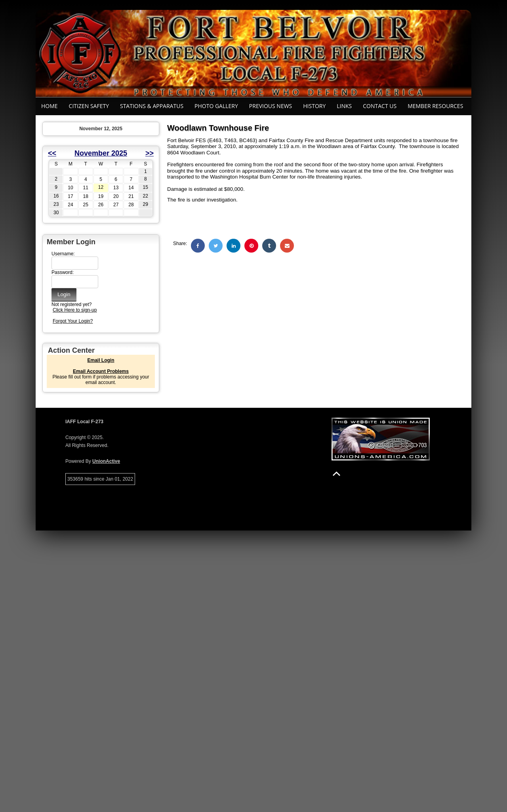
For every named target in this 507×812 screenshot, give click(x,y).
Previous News (271, 106)
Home (50, 106)
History (314, 106)
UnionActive (106, 461)
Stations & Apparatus (152, 106)
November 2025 (101, 153)
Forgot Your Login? (73, 321)
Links (344, 106)
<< (52, 153)
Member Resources (435, 106)
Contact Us (380, 106)
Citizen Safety (89, 106)
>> (150, 153)
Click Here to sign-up (75, 310)
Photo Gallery (216, 106)
